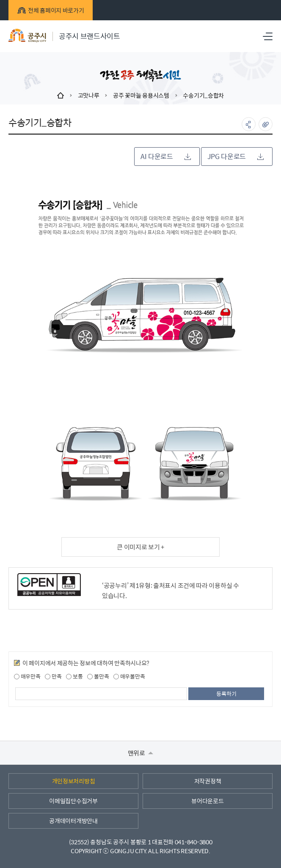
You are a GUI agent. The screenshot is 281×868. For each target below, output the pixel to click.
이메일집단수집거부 (73, 801)
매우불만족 (129, 676)
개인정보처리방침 (74, 781)
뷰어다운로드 (207, 801)
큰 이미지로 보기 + (140, 547)
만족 (53, 676)
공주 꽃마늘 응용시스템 (141, 95)
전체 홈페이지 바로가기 (51, 10)
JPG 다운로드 (236, 156)
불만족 (98, 676)
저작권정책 (208, 781)
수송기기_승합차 (203, 95)
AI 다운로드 (166, 156)
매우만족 (27, 676)
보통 (74, 676)
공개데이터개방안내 (73, 821)
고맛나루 (89, 95)
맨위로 (141, 753)
